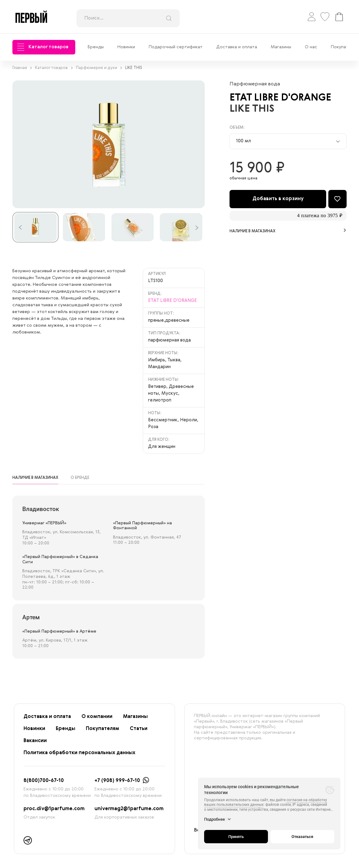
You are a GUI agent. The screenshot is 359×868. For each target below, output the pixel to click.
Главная (22, 68)
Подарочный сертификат (176, 47)
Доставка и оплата (237, 47)
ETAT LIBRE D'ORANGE (282, 98)
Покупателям (103, 729)
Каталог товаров (43, 47)
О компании (97, 717)
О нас (311, 47)
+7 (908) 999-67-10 (117, 781)
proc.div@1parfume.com (54, 809)
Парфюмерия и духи (99, 68)
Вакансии (35, 741)
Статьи (139, 729)
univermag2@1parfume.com (129, 809)
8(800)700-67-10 (44, 781)
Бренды (96, 47)
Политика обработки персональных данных (79, 753)
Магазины (281, 47)
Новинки (126, 47)
